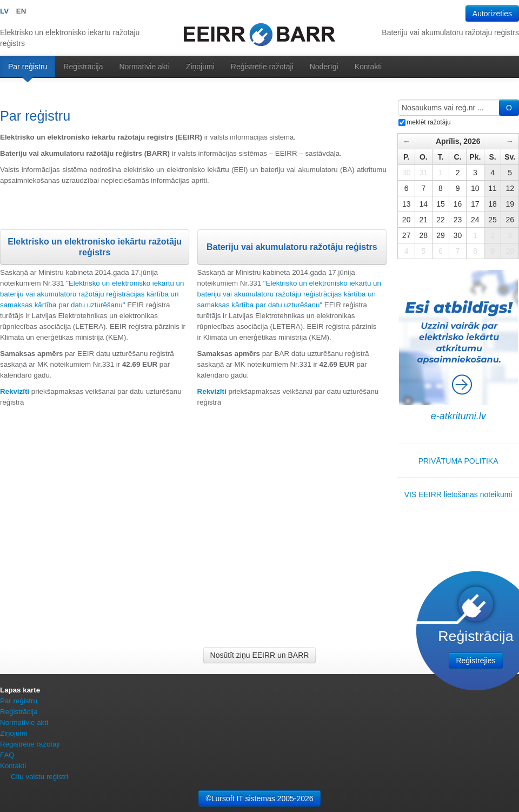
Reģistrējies (475, 661)
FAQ (7, 755)
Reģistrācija (83, 67)
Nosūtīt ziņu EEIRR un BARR (260, 655)
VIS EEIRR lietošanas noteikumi (458, 494)
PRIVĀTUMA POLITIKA (458, 461)
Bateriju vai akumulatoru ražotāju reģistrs (292, 247)
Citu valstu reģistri (39, 777)
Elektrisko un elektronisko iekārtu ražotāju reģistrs (95, 247)
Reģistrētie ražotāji (262, 67)
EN (21, 11)
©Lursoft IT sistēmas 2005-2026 (259, 798)
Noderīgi (324, 67)
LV (4, 11)
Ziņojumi (200, 67)
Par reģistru (28, 67)
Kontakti (368, 67)
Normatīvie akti (145, 67)
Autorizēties (492, 14)
